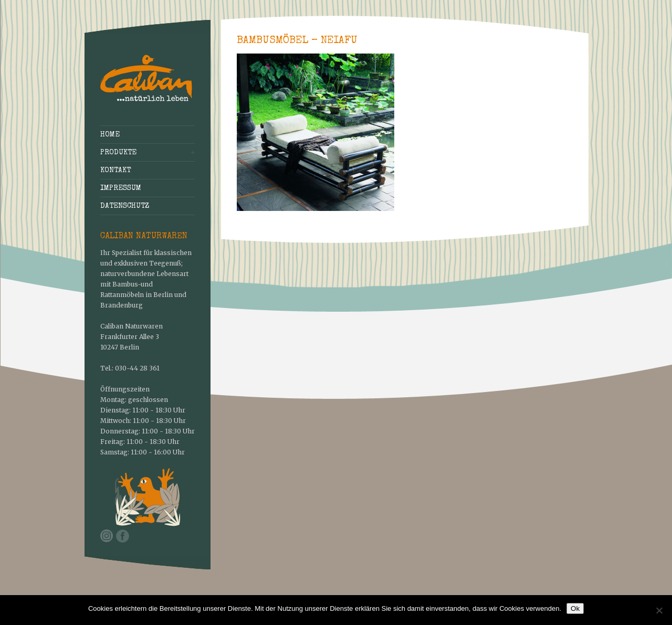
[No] (659, 610)
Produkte (118, 153)
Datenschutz (125, 206)
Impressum (121, 188)
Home (110, 135)
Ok (575, 608)
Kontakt (115, 171)
